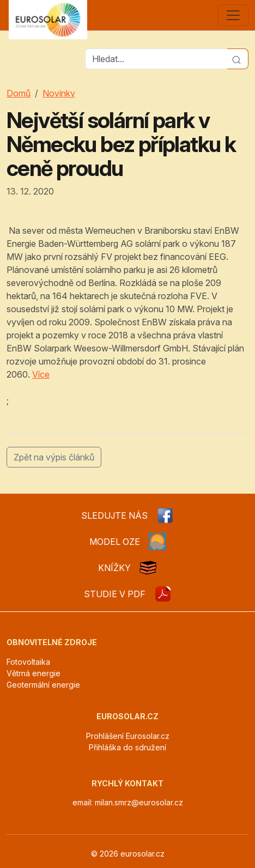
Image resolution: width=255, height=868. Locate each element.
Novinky (59, 93)
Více (41, 374)
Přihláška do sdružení (127, 747)
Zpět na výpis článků (54, 457)
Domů (19, 93)
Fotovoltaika (28, 662)
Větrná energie (34, 673)
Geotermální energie (43, 685)
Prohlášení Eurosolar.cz (128, 736)
